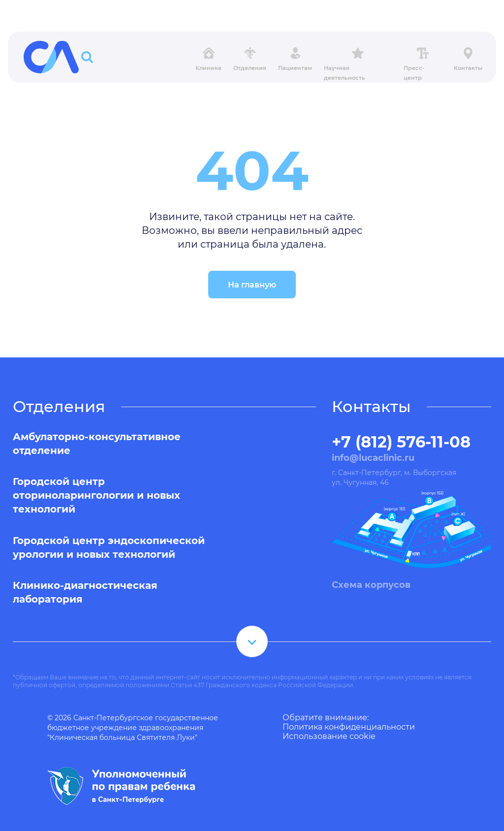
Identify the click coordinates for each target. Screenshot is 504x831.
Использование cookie (329, 736)
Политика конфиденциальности (349, 727)
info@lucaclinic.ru (373, 458)
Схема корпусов (371, 585)
